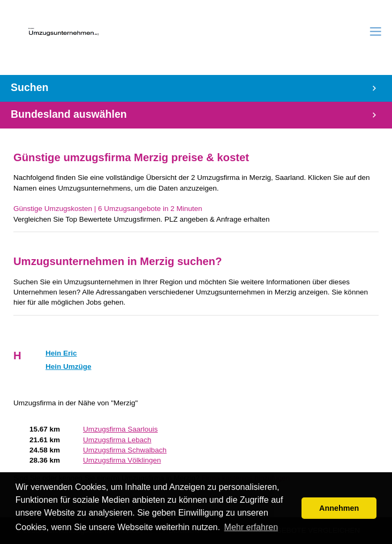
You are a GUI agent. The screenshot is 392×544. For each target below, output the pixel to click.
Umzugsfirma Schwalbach (125, 450)
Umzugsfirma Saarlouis (120, 429)
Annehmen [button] (339, 508)
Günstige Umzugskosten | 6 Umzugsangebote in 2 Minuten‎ (108, 209)
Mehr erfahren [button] (251, 527)
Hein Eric (61, 353)
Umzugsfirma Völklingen (122, 460)
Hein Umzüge (69, 367)
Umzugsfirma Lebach (117, 440)
